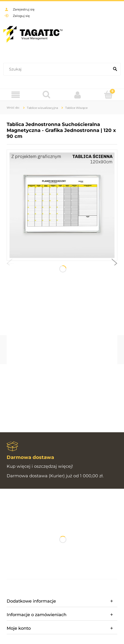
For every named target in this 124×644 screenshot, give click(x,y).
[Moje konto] (78, 95)
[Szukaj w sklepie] (58, 69)
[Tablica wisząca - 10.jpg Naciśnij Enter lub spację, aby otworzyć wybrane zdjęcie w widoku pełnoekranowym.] (62, 205)
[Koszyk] (109, 95)
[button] (10, 264)
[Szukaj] (115, 69)
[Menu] (15, 95)
